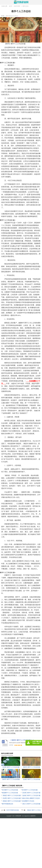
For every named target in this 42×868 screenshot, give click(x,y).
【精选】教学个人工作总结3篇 (11, 795)
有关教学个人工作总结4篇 (30, 790)
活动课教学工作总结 (28, 801)
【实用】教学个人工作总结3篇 (11, 798)
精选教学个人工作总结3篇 (10, 793)
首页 (10, 6)
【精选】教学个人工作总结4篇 (11, 801)
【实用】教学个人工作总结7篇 (31, 793)
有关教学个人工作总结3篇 (10, 790)
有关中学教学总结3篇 (13, 810)
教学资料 (17, 6)
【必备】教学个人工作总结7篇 (31, 795)
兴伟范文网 (18, 816)
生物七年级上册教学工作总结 (31, 798)
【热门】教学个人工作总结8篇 (31, 804)
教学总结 (26, 6)
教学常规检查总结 (8, 804)
